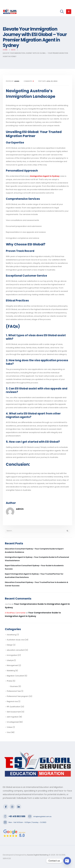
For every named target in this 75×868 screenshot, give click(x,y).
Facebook (6, 807)
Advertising (12, 635)
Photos (10, 681)
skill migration (13, 717)
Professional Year (14, 691)
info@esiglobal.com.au (42, 816)
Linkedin (19, 807)
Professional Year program (18, 696)
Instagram (12, 807)
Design (10, 645)
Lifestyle (10, 660)
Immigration (12, 655)
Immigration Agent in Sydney (45, 176)
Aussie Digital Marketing (38, 855)
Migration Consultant (16, 676)
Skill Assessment (14, 712)
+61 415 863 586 (17, 816)
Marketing (11, 671)
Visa (9, 732)
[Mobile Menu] (69, 12)
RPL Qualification (14, 707)
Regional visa (12, 701)
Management (13, 665)
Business (14, 686)
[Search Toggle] (62, 12)
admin (20, 509)
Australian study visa (16, 640)
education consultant (16, 650)
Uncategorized (13, 722)
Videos (10, 727)
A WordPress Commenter (15, 613)
